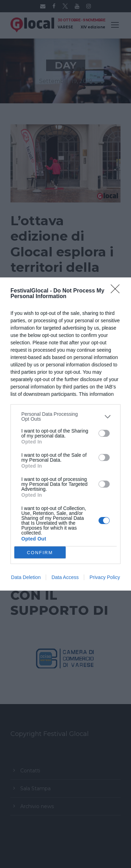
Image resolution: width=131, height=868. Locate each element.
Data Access (65, 577)
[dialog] (65, 434)
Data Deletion (26, 577)
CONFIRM (40, 553)
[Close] (117, 291)
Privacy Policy (105, 577)
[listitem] (65, 416)
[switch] (104, 433)
